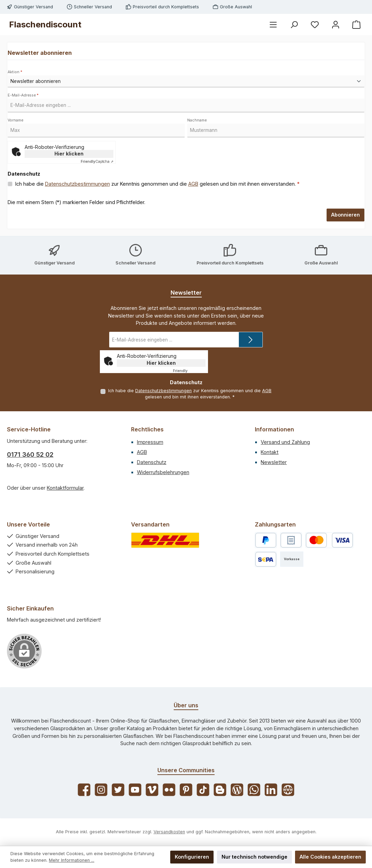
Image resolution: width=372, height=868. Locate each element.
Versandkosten (169, 832)
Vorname (15, 120)
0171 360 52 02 (30, 454)
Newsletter (274, 462)
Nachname (197, 120)
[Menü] (273, 24)
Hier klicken (69, 154)
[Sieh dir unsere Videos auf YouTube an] (135, 790)
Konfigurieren (192, 857)
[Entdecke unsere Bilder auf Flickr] (169, 790)
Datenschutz (152, 462)
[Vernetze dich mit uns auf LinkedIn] (271, 790)
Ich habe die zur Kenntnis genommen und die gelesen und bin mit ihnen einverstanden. (157, 184)
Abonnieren (345, 215)
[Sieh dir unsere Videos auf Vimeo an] (152, 790)
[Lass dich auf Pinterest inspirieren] (186, 790)
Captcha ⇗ (97, 161)
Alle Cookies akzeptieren (330, 857)
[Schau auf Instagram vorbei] (101, 790)
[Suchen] (294, 24)
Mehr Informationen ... (72, 860)
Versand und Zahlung (285, 442)
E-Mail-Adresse (23, 95)
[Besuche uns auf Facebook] (84, 790)
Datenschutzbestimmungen (77, 184)
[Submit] (251, 340)
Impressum (150, 442)
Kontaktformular (65, 488)
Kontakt (270, 452)
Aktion (15, 72)
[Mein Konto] (336, 24)
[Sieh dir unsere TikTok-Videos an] (203, 790)
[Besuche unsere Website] (288, 790)
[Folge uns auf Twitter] (118, 790)
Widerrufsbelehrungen (163, 472)
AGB (193, 184)
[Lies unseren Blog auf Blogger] (220, 790)
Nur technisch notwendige (254, 857)
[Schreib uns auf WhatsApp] (254, 790)
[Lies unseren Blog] (237, 790)
